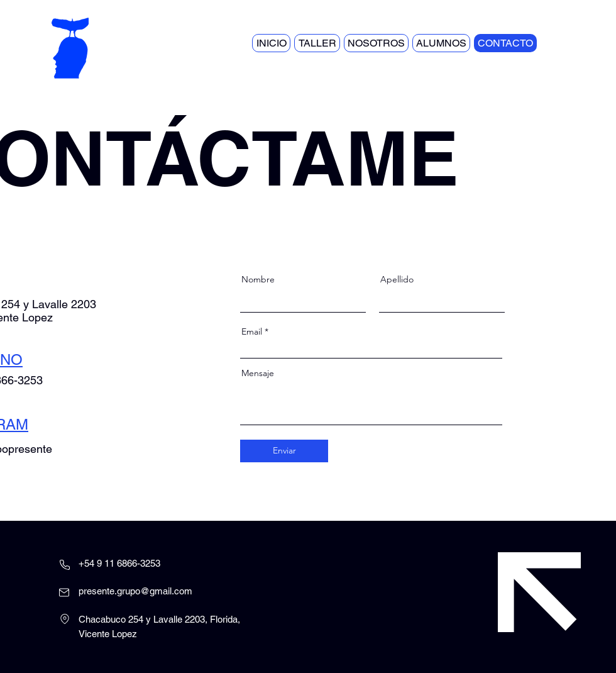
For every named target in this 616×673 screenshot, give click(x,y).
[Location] (65, 619)
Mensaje (258, 373)
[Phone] (65, 565)
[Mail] (64, 592)
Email (252, 331)
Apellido (397, 279)
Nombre (258, 279)
